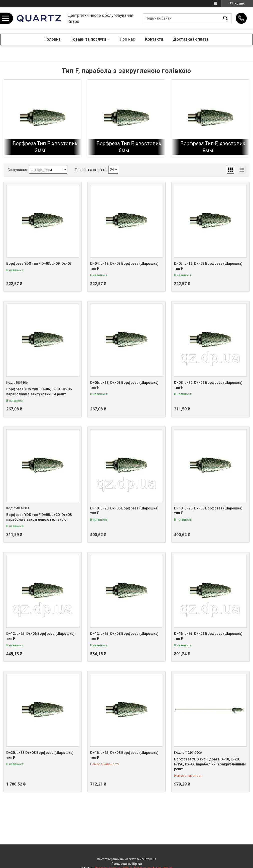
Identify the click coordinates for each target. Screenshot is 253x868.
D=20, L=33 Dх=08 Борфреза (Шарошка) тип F (40, 755)
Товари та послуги (88, 39)
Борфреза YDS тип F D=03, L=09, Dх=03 (39, 264)
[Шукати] (225, 18)
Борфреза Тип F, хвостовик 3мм (45, 147)
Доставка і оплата (191, 39)
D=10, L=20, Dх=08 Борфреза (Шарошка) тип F (208, 511)
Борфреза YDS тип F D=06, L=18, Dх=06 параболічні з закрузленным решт (39, 392)
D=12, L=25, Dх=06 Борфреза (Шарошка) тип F (40, 636)
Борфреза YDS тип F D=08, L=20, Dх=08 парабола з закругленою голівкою (39, 517)
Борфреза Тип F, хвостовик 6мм (129, 147)
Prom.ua (151, 859)
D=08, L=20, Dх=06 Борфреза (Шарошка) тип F (208, 385)
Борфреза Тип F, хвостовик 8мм (213, 147)
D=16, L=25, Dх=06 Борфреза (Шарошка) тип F (208, 636)
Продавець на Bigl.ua (127, 864)
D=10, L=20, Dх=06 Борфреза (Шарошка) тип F (124, 511)
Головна (53, 39)
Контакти (154, 39)
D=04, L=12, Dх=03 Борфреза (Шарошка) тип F (124, 266)
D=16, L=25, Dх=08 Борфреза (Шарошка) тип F (124, 755)
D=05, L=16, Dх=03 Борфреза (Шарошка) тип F (208, 266)
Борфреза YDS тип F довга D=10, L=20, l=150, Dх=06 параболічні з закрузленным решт (210, 764)
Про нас (127, 39)
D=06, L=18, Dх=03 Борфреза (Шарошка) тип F (124, 385)
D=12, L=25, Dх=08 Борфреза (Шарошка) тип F (124, 636)
